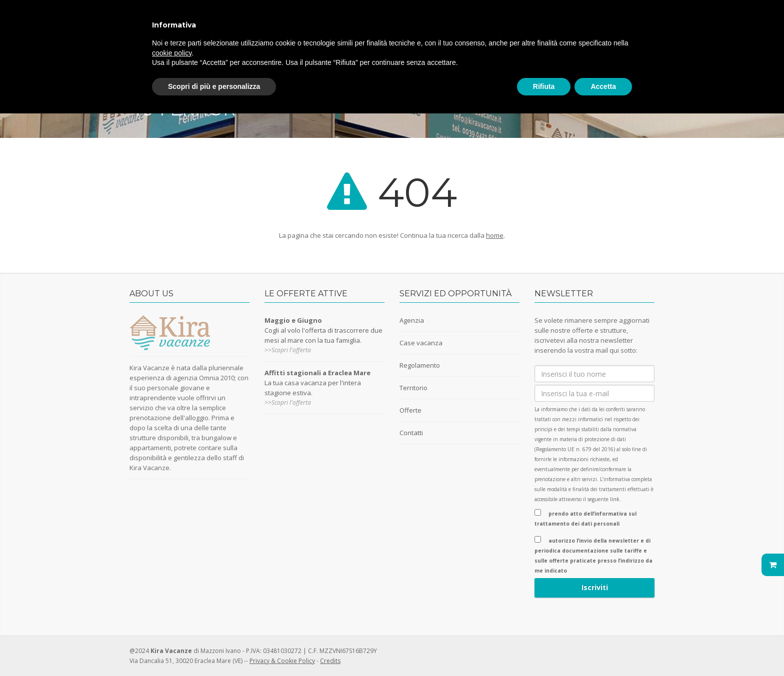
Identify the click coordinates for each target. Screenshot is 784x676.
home (495, 235)
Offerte (410, 410)
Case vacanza (421, 343)
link (615, 499)
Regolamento (420, 365)
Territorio (413, 388)
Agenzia (412, 320)
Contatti (411, 433)
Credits (330, 661)
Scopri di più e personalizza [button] (214, 86)
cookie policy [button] (172, 53)
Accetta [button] (603, 86)
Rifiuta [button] (544, 86)
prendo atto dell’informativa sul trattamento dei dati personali (585, 518)
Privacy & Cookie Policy (282, 661)
